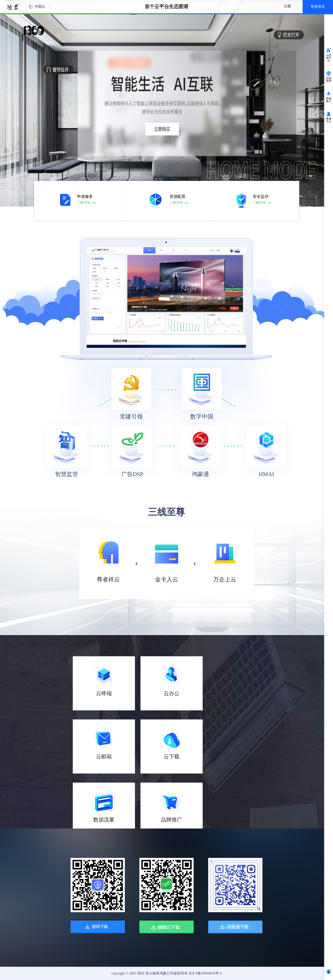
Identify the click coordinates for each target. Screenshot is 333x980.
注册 (287, 6)
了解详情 (84, 203)
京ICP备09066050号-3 (205, 973)
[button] (154, 176)
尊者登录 (318, 7)
